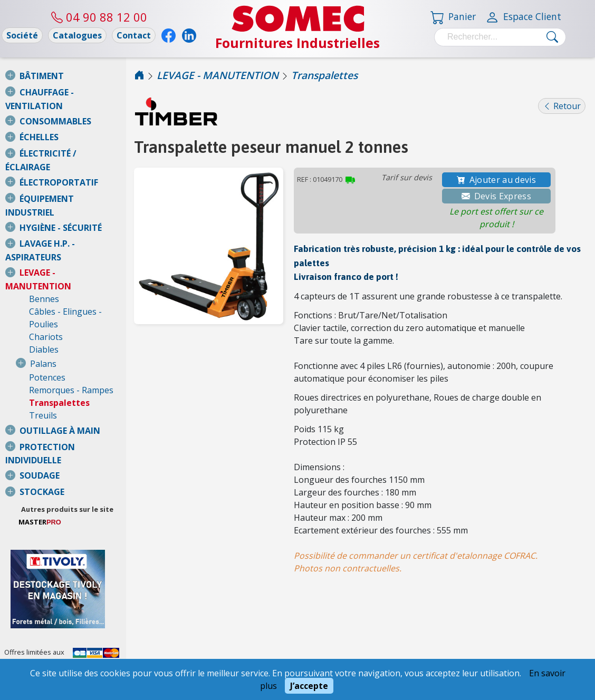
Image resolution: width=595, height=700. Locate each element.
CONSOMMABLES (55, 109)
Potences (47, 302)
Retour (562, 106)
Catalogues (77, 35)
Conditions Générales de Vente (60, 646)
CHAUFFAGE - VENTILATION (76, 92)
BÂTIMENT (42, 76)
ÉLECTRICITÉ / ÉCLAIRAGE (71, 141)
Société (22, 35)
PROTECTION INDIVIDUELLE (76, 371)
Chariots (46, 261)
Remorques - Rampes (71, 314)
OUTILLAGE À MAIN (60, 355)
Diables (44, 274)
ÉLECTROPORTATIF (59, 157)
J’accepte (309, 686)
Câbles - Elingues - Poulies (81, 248)
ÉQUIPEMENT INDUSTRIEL (72, 173)
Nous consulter (28, 602)
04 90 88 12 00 (99, 17)
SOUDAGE (40, 387)
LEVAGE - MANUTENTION (71, 222)
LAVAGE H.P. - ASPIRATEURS (76, 206)
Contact (134, 35)
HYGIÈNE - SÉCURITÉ (61, 190)
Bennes (44, 236)
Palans (43, 288)
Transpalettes (59, 327)
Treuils (43, 339)
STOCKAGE (42, 403)
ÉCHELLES (39, 124)
